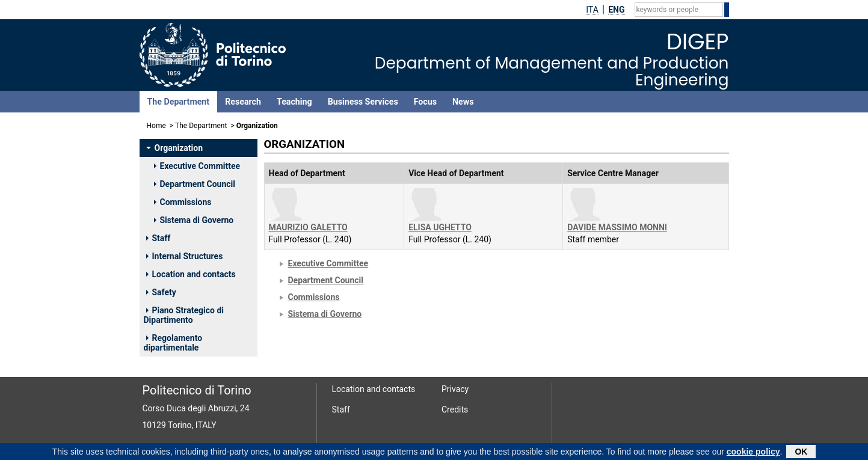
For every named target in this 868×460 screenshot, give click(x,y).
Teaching (294, 102)
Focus (425, 102)
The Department (179, 102)
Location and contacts (191, 274)
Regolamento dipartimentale (173, 343)
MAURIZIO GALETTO (308, 227)
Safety (161, 292)
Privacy (455, 389)
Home (156, 126)
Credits (455, 409)
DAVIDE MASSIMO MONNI (617, 227)
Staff (159, 238)
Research (243, 102)
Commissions (183, 202)
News (463, 102)
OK (801, 453)
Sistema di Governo (194, 220)
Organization (175, 148)
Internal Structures (185, 256)
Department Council (195, 184)
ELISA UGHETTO (440, 227)
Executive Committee (197, 166)
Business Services (363, 102)
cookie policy (753, 453)
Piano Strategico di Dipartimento (184, 315)
